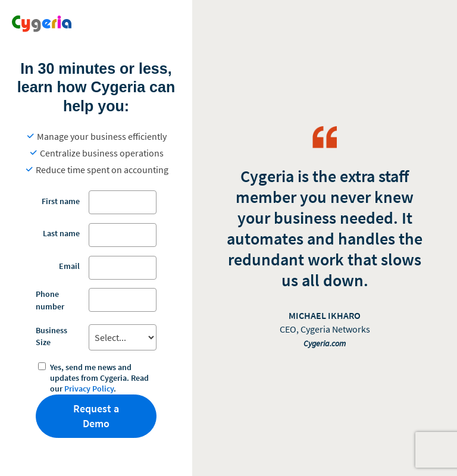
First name (61, 201)
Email (69, 266)
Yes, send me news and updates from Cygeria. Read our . (99, 378)
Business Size (51, 336)
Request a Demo (96, 416)
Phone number (50, 300)
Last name (61, 233)
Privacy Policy (89, 389)
